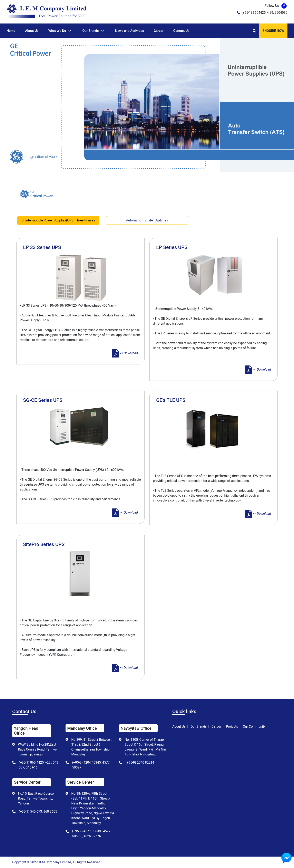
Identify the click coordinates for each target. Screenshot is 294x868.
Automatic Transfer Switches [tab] (147, 220)
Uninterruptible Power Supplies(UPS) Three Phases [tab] (58, 220)
